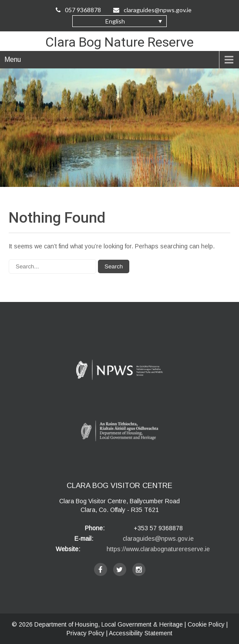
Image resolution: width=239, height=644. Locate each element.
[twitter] (120, 569)
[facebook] (101, 569)
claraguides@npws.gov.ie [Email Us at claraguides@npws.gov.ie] (153, 10)
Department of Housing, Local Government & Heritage (109, 624)
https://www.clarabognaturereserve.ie (158, 549)
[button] (119, 21)
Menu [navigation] (13, 59)
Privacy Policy (86, 633)
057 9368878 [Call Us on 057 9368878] (78, 10)
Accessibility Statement (141, 633)
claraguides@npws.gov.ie (158, 539)
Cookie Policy (206, 624)
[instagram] (139, 569)
